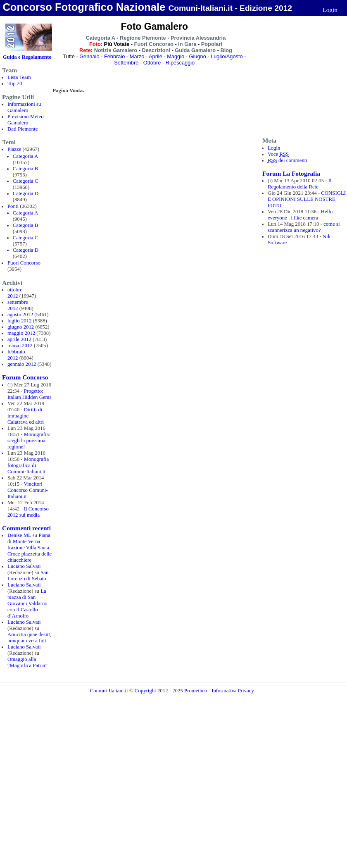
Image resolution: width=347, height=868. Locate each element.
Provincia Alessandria (198, 38)
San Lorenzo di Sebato (28, 576)
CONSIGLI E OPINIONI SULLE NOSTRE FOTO (307, 199)
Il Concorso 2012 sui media (28, 512)
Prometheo (196, 691)
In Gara (187, 44)
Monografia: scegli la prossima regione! (29, 441)
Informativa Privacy (233, 691)
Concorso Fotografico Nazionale (84, 7)
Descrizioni (156, 50)
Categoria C (25, 181)
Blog (226, 50)
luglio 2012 (20, 321)
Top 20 (15, 83)
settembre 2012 (18, 305)
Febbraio (115, 56)
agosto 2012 (20, 315)
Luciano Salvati (24, 566)
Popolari (212, 44)
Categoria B (25, 169)
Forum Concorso (25, 377)
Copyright (146, 691)
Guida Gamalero (195, 50)
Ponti (13, 206)
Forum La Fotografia (291, 173)
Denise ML (19, 535)
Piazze (14, 149)
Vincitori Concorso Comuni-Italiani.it (28, 490)
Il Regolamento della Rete (300, 184)
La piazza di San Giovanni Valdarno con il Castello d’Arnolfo (27, 603)
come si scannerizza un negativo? (304, 227)
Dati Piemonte (23, 129)
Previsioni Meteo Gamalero (26, 120)
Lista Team (19, 77)
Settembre (126, 63)
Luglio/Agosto (227, 56)
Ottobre (152, 63)
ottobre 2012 (15, 293)
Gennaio (89, 56)
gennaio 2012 (22, 364)
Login (330, 10)
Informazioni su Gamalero (24, 107)
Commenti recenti (26, 528)
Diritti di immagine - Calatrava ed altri (26, 416)
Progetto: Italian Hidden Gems (30, 394)
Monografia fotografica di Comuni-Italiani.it (28, 465)
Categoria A (25, 156)
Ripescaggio (180, 63)
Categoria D (26, 193)
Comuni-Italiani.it (109, 691)
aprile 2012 (19, 339)
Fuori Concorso (24, 263)
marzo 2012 (20, 346)
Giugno (197, 56)
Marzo (137, 56)
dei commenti (288, 160)
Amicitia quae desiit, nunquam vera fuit (29, 638)
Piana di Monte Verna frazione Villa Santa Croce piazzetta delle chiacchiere (30, 548)
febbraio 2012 (16, 355)
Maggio (176, 56)
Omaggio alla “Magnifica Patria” (27, 662)
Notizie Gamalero (116, 50)
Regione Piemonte (143, 38)
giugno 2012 (21, 327)
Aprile (156, 56)
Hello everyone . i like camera (300, 215)
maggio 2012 (21, 333)
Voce (278, 154)
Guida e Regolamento (27, 57)
